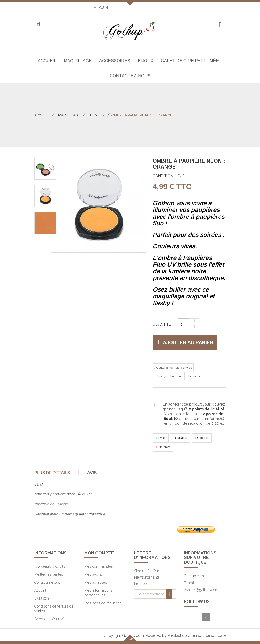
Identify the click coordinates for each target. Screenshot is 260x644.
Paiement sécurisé (49, 619)
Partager (180, 438)
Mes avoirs (93, 574)
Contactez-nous (50, 8)
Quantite (162, 324)
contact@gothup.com (201, 590)
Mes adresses (96, 582)
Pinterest (163, 447)
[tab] (56, 473)
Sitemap (81, 8)
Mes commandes (98, 566)
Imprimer (194, 376)
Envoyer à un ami (169, 376)
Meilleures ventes (49, 574)
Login (102, 8)
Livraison (42, 598)
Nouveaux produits (50, 566)
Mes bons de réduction (103, 603)
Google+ (202, 438)
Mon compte (99, 553)
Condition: (163, 176)
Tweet (161, 438)
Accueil (41, 115)
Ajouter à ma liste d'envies (174, 368)
